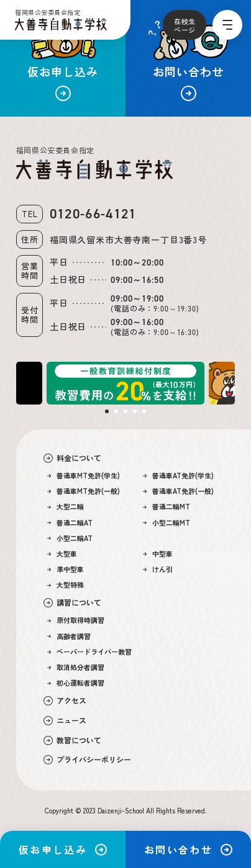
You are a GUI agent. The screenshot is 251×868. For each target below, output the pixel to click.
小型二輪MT (167, 523)
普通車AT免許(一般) (179, 491)
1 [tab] (107, 411)
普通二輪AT (70, 523)
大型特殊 (66, 585)
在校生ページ (185, 25)
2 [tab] (116, 411)
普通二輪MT (167, 507)
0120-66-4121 (93, 214)
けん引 (158, 569)
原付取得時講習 (76, 620)
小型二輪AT (70, 538)
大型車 (62, 554)
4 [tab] (135, 411)
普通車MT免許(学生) (84, 476)
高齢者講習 (69, 636)
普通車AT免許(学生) (179, 476)
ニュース (65, 720)
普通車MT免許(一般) (84, 491)
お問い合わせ (188, 849)
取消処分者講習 (76, 667)
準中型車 (66, 569)
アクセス (65, 700)
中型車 (158, 554)
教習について (72, 740)
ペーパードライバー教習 (90, 652)
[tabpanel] (125, 383)
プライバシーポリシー (87, 759)
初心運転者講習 (76, 683)
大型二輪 (66, 507)
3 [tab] (125, 411)
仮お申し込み (63, 849)
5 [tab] (144, 411)
